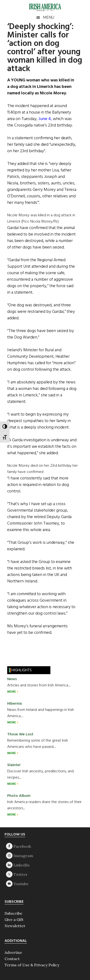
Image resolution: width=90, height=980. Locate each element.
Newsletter (15, 926)
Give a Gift (14, 920)
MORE (12, 692)
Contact (12, 959)
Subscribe (13, 913)
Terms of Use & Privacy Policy (32, 965)
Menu (49, 17)
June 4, (45, 119)
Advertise (13, 952)
